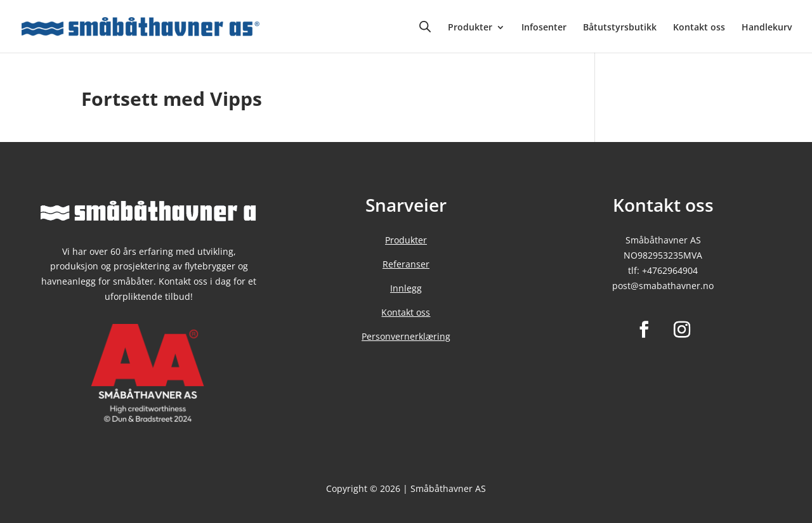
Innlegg (406, 288)
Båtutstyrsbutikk (620, 28)
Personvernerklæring (406, 336)
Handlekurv (767, 28)
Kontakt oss (699, 28)
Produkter (470, 28)
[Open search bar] (425, 26)
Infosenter (544, 28)
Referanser (406, 264)
